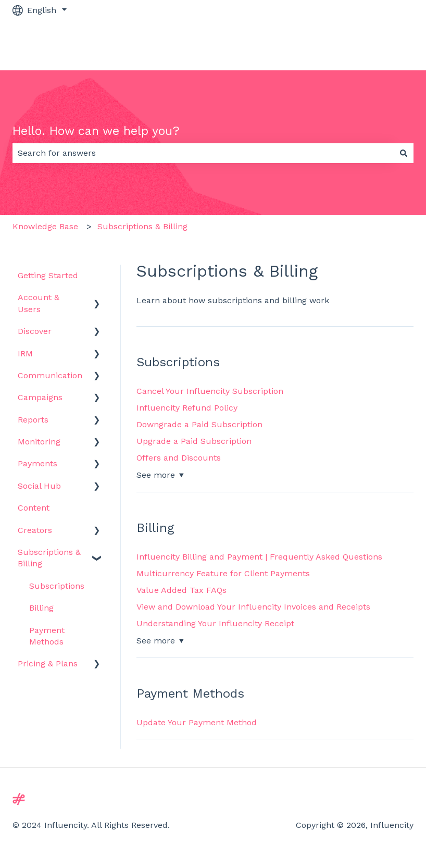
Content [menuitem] (34, 508)
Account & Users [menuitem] (39, 303)
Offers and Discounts (179, 458)
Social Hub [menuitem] (39, 486)
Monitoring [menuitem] (39, 442)
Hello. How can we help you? (96, 131)
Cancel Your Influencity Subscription (210, 391)
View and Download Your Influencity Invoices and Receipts (253, 607)
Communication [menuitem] (50, 375)
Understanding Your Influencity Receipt (215, 623)
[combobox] (203, 153)
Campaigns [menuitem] (40, 397)
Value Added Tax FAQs (181, 590)
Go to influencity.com (360, 45)
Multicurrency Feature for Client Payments (223, 573)
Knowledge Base (45, 226)
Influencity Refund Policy (187, 408)
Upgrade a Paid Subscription (194, 441)
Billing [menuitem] (41, 608)
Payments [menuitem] (37, 463)
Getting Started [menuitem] (48, 275)
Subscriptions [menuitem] (57, 586)
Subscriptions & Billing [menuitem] (49, 558)
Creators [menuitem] (35, 530)
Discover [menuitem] (35, 331)
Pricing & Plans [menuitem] (48, 664)
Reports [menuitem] (33, 420)
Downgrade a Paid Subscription (199, 424)
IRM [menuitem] (25, 354)
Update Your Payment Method (197, 722)
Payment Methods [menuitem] (47, 636)
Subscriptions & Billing (142, 226)
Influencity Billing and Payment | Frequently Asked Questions (259, 557)
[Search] (404, 153)
